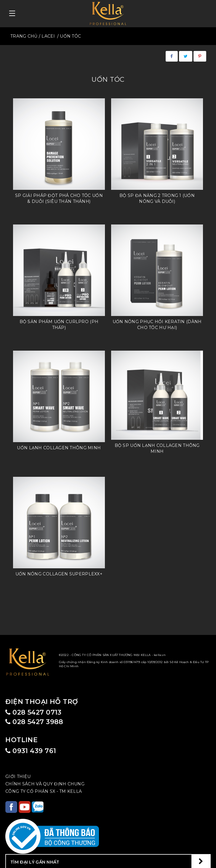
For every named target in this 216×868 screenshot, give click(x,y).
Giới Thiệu (18, 776)
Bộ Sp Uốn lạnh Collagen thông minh (157, 448)
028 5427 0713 (33, 712)
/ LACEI (47, 36)
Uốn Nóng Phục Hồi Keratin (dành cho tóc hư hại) (157, 325)
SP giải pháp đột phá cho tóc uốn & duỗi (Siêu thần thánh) (59, 198)
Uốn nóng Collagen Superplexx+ (59, 574)
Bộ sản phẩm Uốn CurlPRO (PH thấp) (59, 325)
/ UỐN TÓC (69, 36)
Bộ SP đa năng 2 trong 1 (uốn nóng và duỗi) (157, 198)
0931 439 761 (31, 751)
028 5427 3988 (34, 722)
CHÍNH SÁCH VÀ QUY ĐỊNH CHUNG (45, 784)
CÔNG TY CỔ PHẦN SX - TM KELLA (44, 791)
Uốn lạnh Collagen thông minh (59, 448)
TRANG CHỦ (24, 36)
